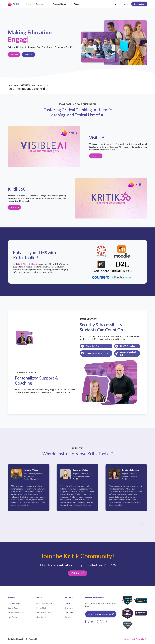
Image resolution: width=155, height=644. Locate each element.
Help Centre (12, 617)
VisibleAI (14, 55)
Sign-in (125, 4)
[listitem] (29, 492)
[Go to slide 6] (80, 529)
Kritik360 (29, 55)
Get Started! (139, 4)
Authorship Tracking (44, 603)
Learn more (96, 156)
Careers (68, 617)
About (76, 4)
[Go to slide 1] (73, 529)
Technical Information (16, 612)
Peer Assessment (14, 603)
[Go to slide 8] (82, 529)
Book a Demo (13, 608)
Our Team (69, 608)
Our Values (69, 612)
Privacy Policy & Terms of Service (136, 639)
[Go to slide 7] (81, 529)
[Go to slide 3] (76, 529)
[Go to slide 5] (78, 529)
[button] (41, 4)
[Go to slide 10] (85, 529)
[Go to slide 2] (74, 529)
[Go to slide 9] (84, 529)
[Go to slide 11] (86, 529)
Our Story (69, 603)
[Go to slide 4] (77, 529)
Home (28, 4)
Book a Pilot (41, 608)
